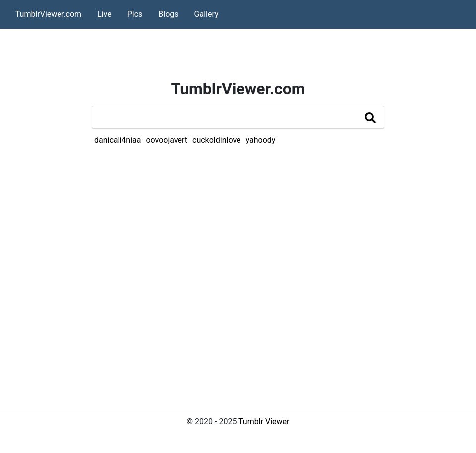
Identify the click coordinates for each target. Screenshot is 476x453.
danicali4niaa (118, 140)
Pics (135, 14)
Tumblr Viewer (264, 421)
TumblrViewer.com (48, 14)
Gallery (207, 14)
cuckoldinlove (216, 140)
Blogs (168, 14)
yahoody (261, 140)
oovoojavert (167, 140)
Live (104, 14)
